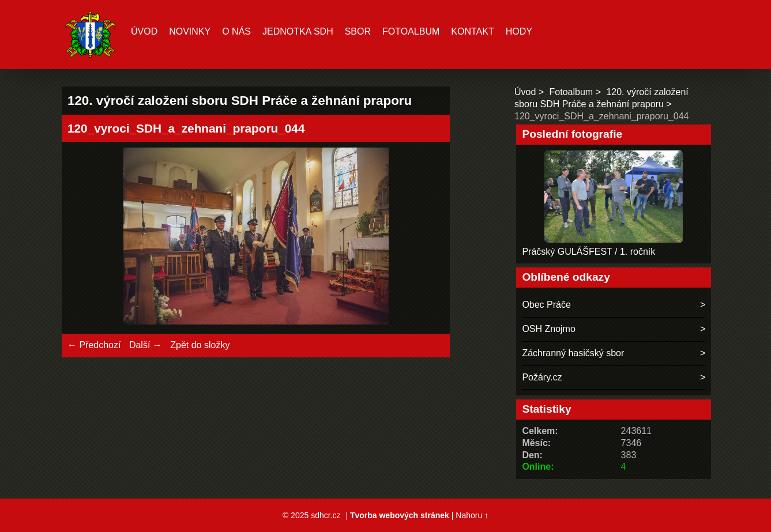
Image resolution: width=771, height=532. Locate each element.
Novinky (190, 31)
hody (519, 31)
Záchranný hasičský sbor (573, 353)
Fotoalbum (411, 31)
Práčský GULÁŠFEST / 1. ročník (588, 252)
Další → (146, 345)
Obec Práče (546, 305)
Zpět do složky (200, 345)
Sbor (358, 31)
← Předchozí (94, 345)
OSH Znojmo (548, 329)
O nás (236, 31)
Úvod (144, 31)
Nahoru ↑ (472, 515)
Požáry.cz (542, 377)
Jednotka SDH (298, 31)
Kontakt (472, 31)
